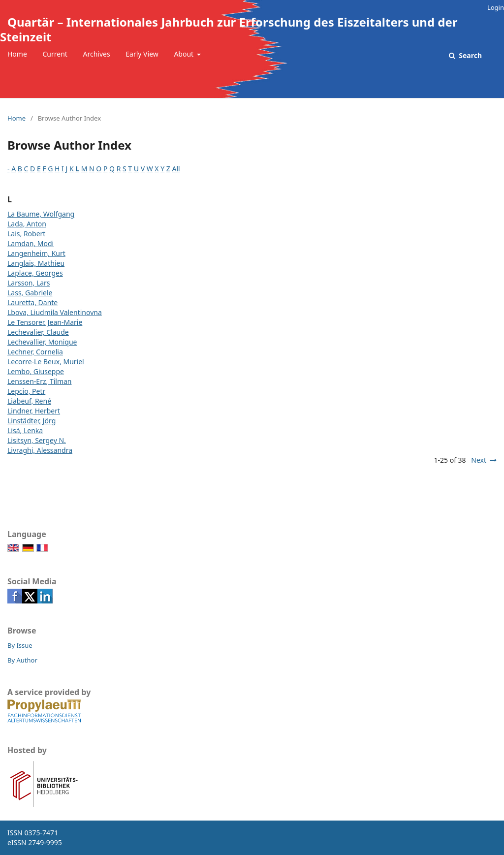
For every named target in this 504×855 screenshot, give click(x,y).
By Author (22, 660)
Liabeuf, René (29, 401)
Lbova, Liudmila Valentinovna (55, 312)
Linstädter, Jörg (31, 421)
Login (496, 7)
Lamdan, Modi (31, 243)
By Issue (20, 645)
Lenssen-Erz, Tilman (40, 381)
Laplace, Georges (35, 273)
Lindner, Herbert (34, 411)
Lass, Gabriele (30, 293)
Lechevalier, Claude (38, 332)
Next (479, 460)
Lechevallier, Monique (42, 342)
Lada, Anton (27, 224)
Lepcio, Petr (26, 391)
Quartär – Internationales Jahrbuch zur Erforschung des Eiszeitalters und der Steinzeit (229, 29)
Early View (142, 54)
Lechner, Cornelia (35, 352)
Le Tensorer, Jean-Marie (45, 322)
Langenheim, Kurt (36, 253)
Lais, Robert (26, 234)
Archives (97, 54)
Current (55, 54)
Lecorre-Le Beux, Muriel (46, 362)
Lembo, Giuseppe (36, 371)
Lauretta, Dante (32, 302)
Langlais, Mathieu (36, 263)
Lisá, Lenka (25, 430)
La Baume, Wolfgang (41, 214)
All (176, 169)
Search (470, 55)
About (184, 54)
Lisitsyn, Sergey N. (37, 440)
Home (17, 54)
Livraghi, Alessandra (40, 450)
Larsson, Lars (29, 283)
